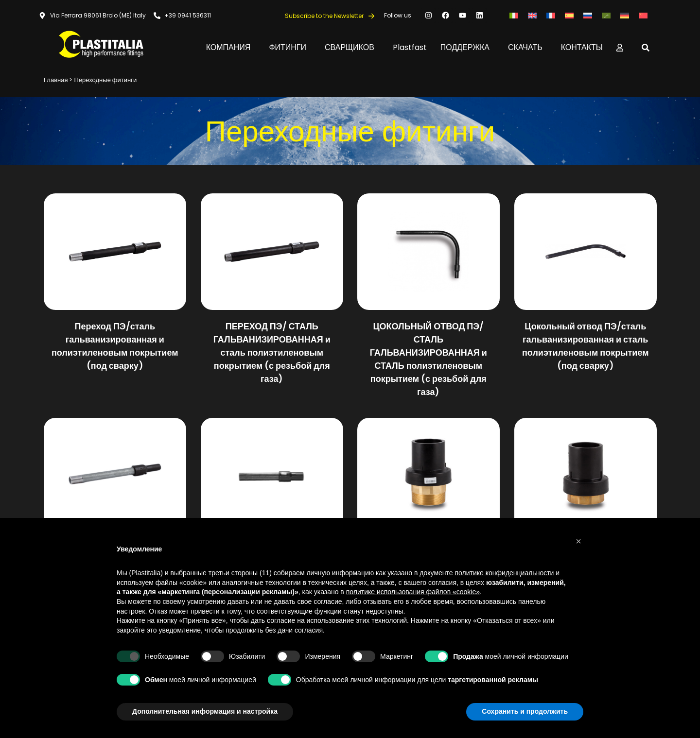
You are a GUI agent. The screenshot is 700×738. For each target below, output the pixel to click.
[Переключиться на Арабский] (606, 15)
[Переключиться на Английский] (532, 15)
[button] (578, 541)
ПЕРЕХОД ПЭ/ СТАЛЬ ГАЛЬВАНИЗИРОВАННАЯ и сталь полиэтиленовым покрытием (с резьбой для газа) (271, 352)
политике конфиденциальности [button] (505, 573)
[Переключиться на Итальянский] (514, 15)
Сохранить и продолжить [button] (525, 711)
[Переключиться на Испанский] (569, 15)
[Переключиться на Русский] (588, 15)
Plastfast (410, 47)
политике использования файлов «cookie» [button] (413, 592)
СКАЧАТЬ (528, 47)
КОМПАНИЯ (231, 47)
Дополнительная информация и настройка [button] (205, 711)
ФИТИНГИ (290, 47)
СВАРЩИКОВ (352, 47)
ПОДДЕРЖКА (467, 47)
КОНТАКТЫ (582, 47)
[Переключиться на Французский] (551, 15)
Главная (56, 80)
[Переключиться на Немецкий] (625, 15)
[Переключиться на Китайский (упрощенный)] (643, 15)
